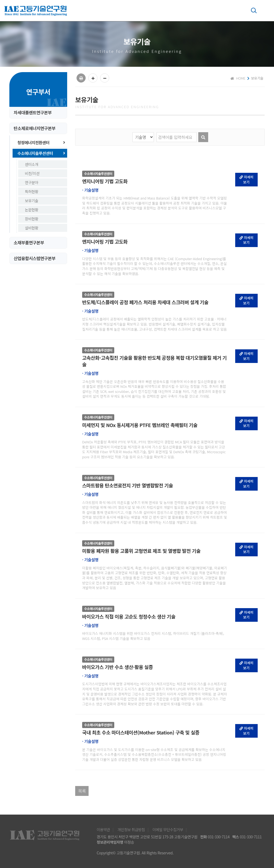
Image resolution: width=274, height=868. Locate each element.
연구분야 (32, 182)
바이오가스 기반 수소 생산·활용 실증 (117, 667)
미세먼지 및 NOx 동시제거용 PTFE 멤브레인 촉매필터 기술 (140, 425)
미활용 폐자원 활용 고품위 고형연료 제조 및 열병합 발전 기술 (141, 551)
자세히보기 (247, 179)
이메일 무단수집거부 (168, 830)
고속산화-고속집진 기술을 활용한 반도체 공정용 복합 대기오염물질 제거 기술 (154, 361)
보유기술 (32, 201)
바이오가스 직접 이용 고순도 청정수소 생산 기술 (129, 617)
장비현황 (32, 219)
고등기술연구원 (36, 11)
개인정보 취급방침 (131, 830)
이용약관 (103, 830)
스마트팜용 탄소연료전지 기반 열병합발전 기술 (128, 485)
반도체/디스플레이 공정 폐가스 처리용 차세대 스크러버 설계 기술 (145, 302)
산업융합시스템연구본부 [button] (35, 259)
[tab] (38, 113)
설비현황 (32, 228)
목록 (82, 791)
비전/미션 (32, 173)
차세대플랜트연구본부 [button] (33, 113)
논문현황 (32, 210)
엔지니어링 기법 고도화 (105, 181)
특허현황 (32, 191)
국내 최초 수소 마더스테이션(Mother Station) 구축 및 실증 (141, 732)
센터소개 (32, 164)
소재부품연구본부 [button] (29, 243)
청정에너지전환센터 (41, 142)
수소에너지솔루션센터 (41, 153)
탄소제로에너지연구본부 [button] (35, 128)
